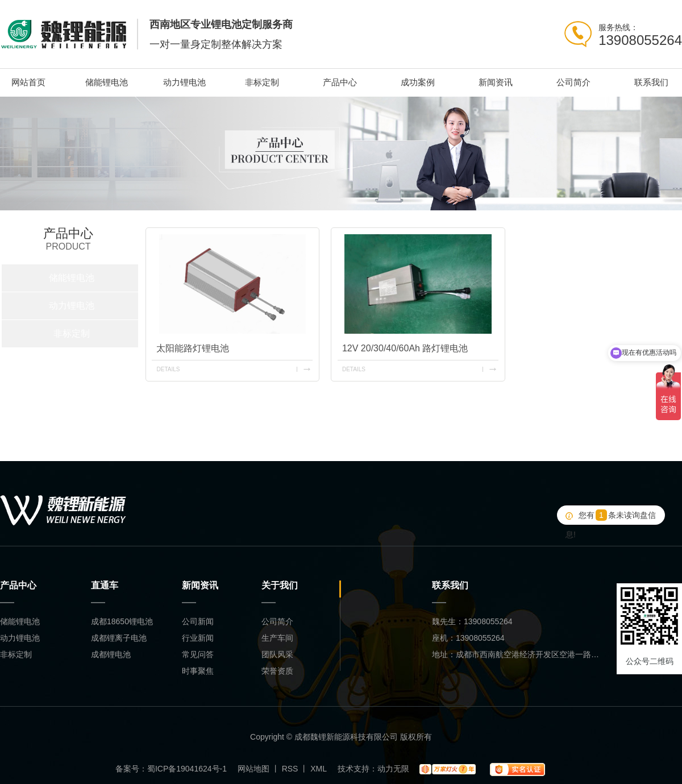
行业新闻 (198, 638)
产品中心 (340, 82)
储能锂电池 (107, 82)
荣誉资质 (277, 671)
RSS (290, 769)
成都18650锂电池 (122, 621)
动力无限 (393, 769)
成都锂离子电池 (119, 638)
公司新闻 (198, 621)
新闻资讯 (496, 82)
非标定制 (262, 82)
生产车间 (277, 638)
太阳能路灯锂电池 (193, 348)
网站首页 (28, 82)
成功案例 (418, 82)
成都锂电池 (111, 654)
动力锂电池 (184, 82)
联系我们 (651, 82)
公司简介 (573, 82)
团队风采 (277, 654)
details (168, 369)
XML (319, 769)
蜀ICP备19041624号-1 (187, 769)
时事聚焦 (198, 671)
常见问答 (198, 654)
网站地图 (253, 769)
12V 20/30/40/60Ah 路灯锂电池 (405, 348)
